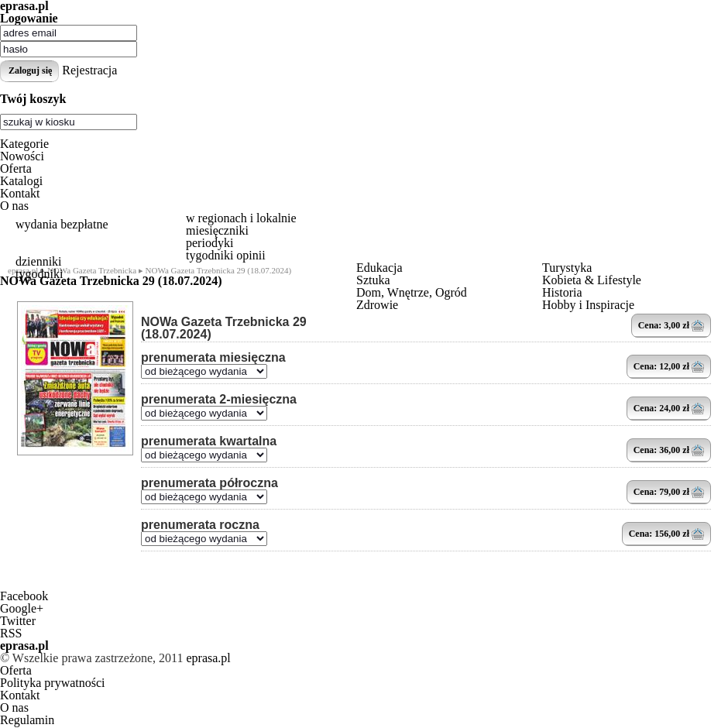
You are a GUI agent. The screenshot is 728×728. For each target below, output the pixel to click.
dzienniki (39, 261)
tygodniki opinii (226, 255)
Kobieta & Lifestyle (592, 280)
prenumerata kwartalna (209, 441)
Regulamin (27, 720)
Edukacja (379, 268)
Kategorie (24, 144)
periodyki (209, 243)
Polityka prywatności (53, 683)
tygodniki (39, 274)
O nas (14, 206)
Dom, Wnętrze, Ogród (412, 292)
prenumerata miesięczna (213, 358)
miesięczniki (217, 230)
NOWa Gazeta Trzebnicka (92, 270)
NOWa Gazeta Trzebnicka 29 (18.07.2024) (224, 328)
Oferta (16, 168)
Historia (562, 292)
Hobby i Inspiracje (588, 305)
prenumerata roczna (200, 525)
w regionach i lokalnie (241, 218)
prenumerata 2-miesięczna (219, 400)
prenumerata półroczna (209, 483)
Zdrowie (377, 305)
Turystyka (567, 268)
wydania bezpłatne (62, 224)
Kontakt (20, 193)
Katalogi (21, 181)
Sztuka (373, 280)
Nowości (22, 156)
